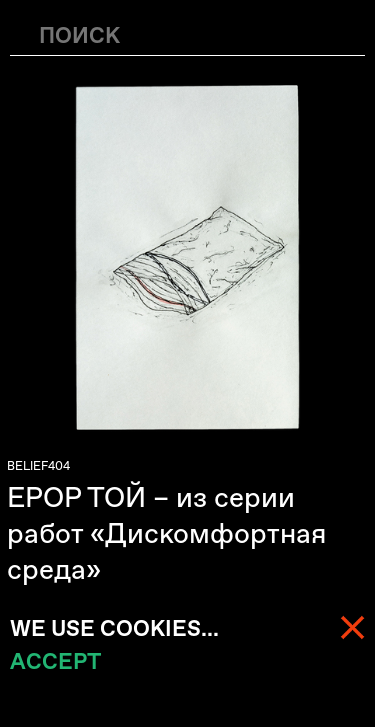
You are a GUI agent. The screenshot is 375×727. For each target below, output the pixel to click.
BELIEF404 (38, 466)
